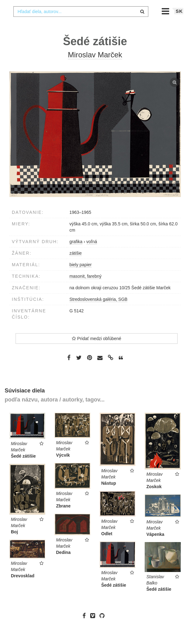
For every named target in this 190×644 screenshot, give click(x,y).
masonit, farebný (86, 289)
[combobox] (81, 24)
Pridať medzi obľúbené (97, 351)
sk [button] (179, 24)
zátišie (76, 266)
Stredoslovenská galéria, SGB (98, 312)
